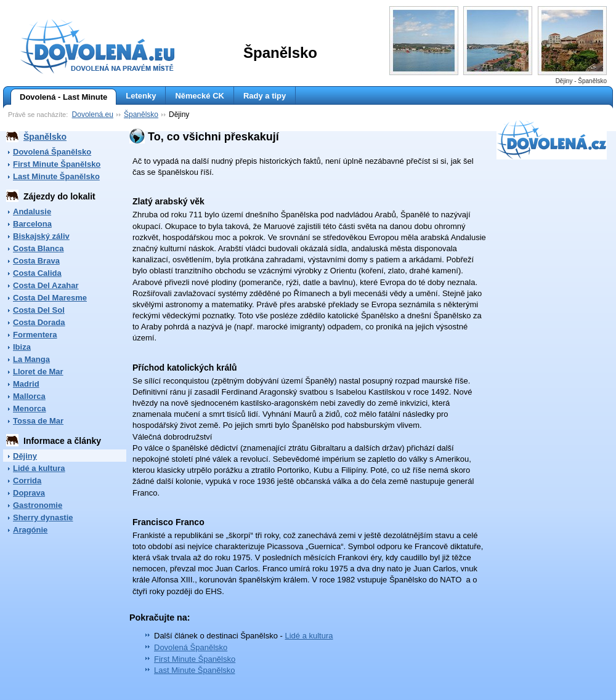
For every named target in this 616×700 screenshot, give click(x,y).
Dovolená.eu (93, 115)
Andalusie (32, 211)
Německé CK (200, 96)
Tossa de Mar (38, 421)
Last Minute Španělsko (56, 176)
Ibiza (22, 347)
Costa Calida (37, 273)
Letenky (141, 96)
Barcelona (32, 224)
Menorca (29, 408)
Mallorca (29, 396)
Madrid (26, 384)
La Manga (31, 359)
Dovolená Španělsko (52, 152)
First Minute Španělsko (57, 164)
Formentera (35, 335)
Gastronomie (38, 505)
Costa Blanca (38, 248)
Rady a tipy (265, 96)
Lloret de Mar (38, 372)
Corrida (27, 481)
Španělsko (141, 115)
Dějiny (25, 456)
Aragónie (30, 530)
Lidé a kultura (39, 468)
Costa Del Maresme (50, 298)
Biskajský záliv (41, 236)
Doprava (29, 493)
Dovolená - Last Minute (59, 97)
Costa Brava (36, 261)
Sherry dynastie (43, 517)
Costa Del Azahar (46, 285)
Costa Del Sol (39, 310)
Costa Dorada (39, 322)
